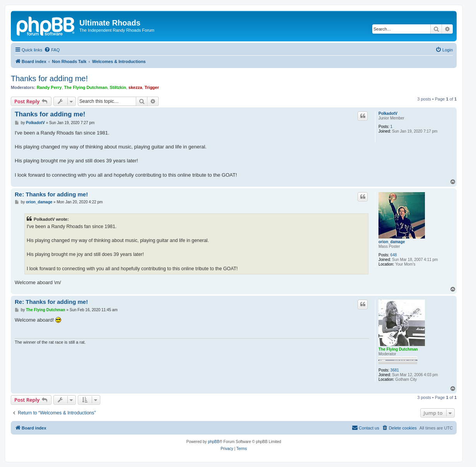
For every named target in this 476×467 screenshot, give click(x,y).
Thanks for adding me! (49, 78)
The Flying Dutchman (86, 87)
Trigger (152, 87)
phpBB (214, 442)
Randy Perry (49, 87)
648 (394, 255)
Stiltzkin (118, 87)
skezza (135, 87)
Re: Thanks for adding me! (51, 194)
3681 (395, 370)
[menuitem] (52, 50)
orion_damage (392, 242)
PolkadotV (388, 113)
